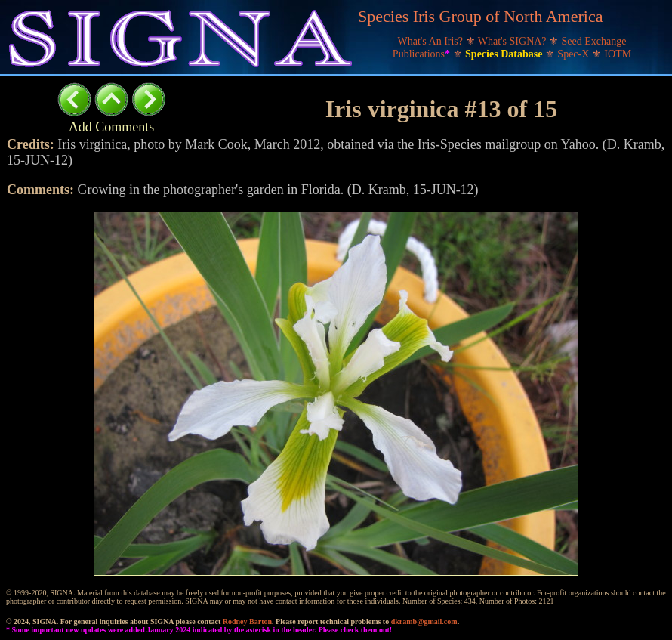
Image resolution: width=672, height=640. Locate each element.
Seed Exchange (594, 41)
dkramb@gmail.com (424, 621)
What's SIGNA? (513, 41)
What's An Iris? (432, 41)
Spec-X (575, 54)
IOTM (618, 54)
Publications (423, 54)
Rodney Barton (247, 621)
